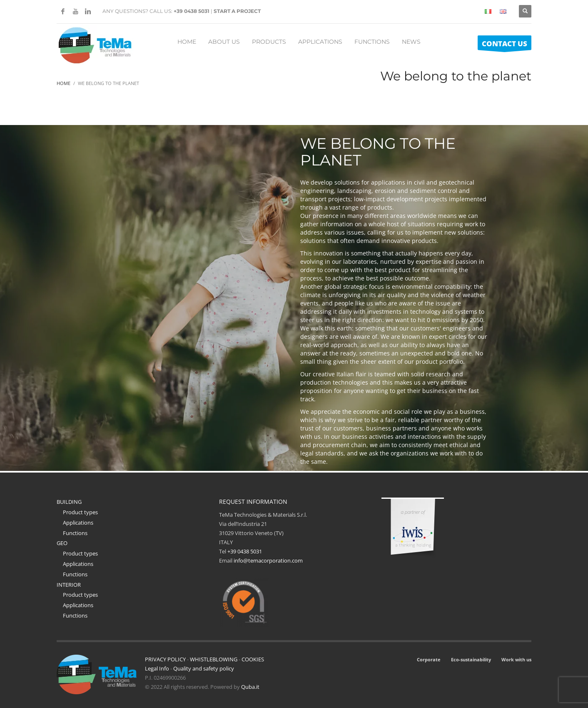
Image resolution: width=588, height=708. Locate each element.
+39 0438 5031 (192, 11)
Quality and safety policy (204, 668)
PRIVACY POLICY (165, 659)
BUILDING (69, 502)
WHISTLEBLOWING (214, 659)
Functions (75, 533)
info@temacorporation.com (268, 560)
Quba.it (250, 687)
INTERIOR (69, 585)
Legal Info (157, 668)
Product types (80, 512)
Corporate (429, 659)
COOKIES (253, 659)
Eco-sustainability (471, 659)
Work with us (516, 659)
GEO (62, 543)
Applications (78, 523)
